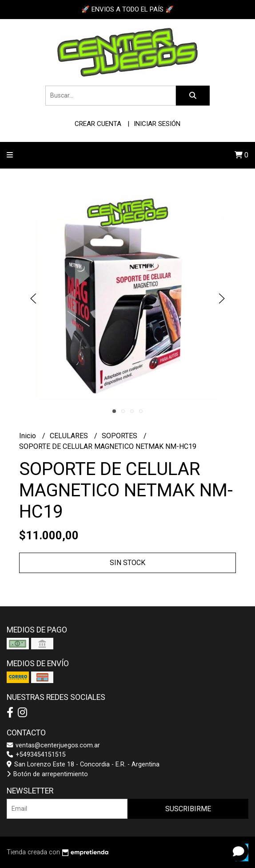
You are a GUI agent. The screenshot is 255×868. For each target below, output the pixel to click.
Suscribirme (188, 809)
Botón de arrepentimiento (47, 774)
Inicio (28, 436)
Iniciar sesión (157, 124)
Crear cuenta (98, 124)
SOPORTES (120, 436)
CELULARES (70, 436)
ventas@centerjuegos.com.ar (53, 745)
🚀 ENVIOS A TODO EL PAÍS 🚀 (127, 9)
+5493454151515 (36, 755)
